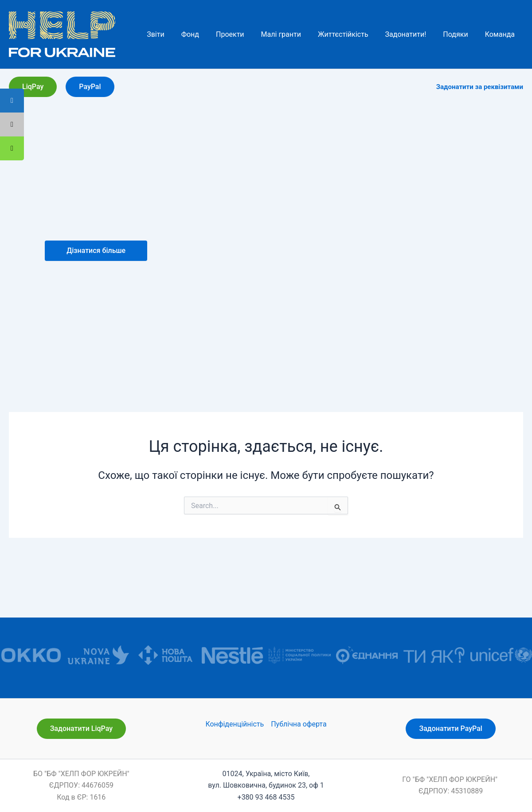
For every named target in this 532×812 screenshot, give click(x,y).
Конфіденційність (235, 724)
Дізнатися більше (96, 251)
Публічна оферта (299, 724)
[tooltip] (12, 148)
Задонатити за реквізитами (480, 87)
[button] (33, 87)
